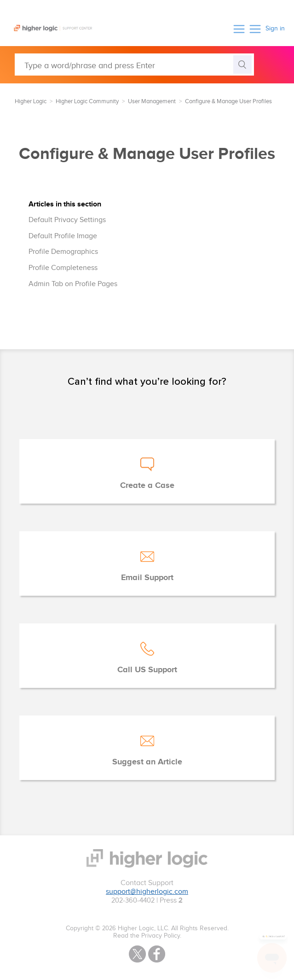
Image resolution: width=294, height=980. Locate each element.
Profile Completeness (63, 268)
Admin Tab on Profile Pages (73, 284)
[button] (239, 29)
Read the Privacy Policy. (147, 936)
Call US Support (147, 670)
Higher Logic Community (87, 101)
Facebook (157, 954)
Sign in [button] (275, 29)
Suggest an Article (147, 762)
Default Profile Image (63, 236)
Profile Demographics (63, 252)
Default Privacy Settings (67, 220)
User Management (152, 101)
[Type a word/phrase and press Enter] (134, 65)
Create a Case (147, 486)
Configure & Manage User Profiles (228, 101)
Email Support (147, 578)
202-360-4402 (133, 901)
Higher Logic (31, 101)
